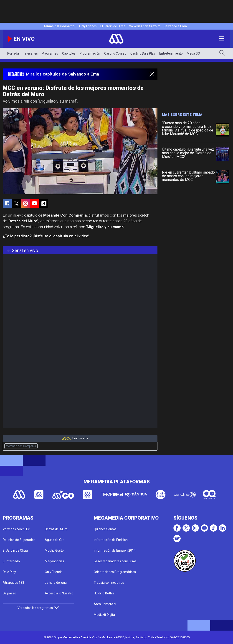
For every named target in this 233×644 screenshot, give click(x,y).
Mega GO (193, 53)
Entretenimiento (171, 53)
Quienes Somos (105, 529)
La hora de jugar (56, 583)
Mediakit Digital (105, 615)
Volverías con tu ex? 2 (144, 26)
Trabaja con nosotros (109, 583)
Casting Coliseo (115, 53)
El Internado (11, 561)
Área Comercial (105, 604)
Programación (90, 53)
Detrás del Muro (56, 529)
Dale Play (9, 572)
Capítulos (69, 53)
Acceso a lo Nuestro (59, 593)
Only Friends (88, 26)
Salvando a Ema (175, 26)
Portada (13, 53)
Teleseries (30, 53)
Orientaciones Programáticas (115, 572)
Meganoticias (54, 561)
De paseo (9, 593)
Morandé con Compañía (21, 446)
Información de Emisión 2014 (115, 551)
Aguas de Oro (55, 540)
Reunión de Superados (19, 540)
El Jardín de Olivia (113, 26)
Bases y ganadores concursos (115, 561)
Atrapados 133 (13, 583)
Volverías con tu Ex (16, 529)
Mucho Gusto (54, 551)
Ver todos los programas (38, 608)
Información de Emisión (111, 540)
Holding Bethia (104, 593)
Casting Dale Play (143, 53)
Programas (50, 53)
